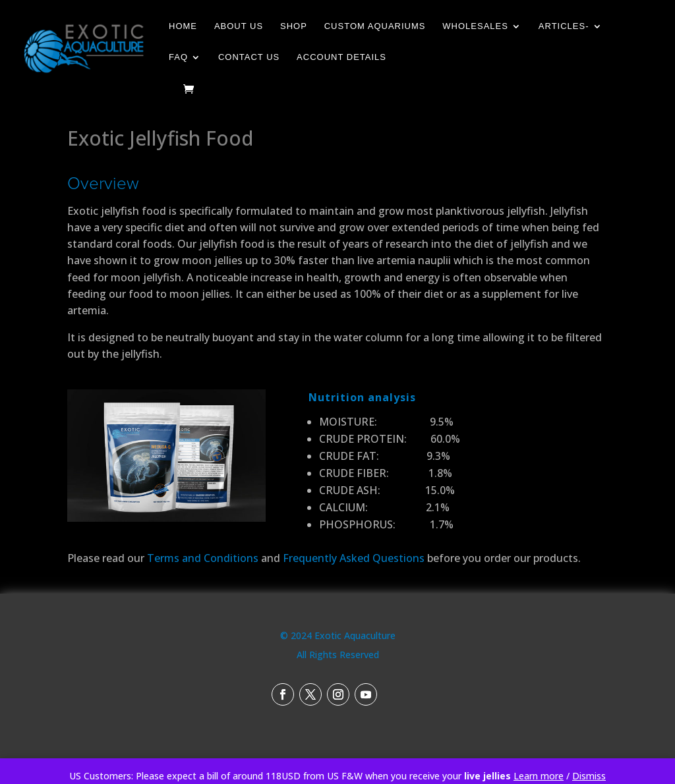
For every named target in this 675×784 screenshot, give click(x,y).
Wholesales (475, 26)
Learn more (539, 776)
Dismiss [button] (589, 776)
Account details (341, 57)
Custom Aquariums (375, 26)
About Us (239, 26)
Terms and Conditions (203, 558)
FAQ (178, 57)
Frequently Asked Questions (354, 558)
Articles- (564, 26)
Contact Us (249, 57)
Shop (294, 26)
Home (183, 26)
